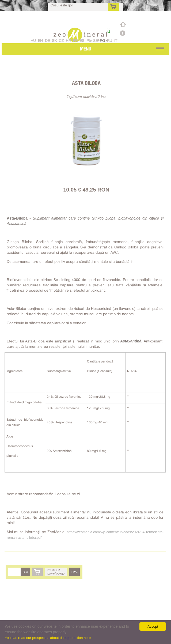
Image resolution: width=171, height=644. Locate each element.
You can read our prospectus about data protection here (48, 638)
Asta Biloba (86, 83)
